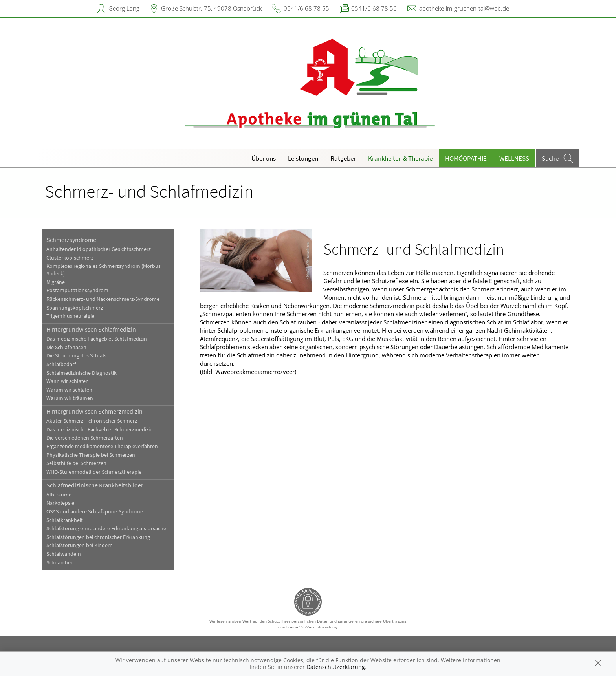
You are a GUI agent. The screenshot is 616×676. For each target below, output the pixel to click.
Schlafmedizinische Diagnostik (82, 373)
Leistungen (303, 158)
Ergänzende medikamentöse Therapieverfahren (102, 446)
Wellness (514, 158)
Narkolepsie (60, 503)
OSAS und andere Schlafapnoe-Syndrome (95, 512)
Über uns (264, 158)
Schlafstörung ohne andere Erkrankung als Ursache (106, 529)
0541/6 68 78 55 (306, 8)
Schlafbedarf (61, 364)
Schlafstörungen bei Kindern (80, 545)
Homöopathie (466, 158)
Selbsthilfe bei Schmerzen (76, 463)
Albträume (59, 495)
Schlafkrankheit (65, 520)
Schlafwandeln (64, 554)
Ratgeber (343, 158)
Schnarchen (60, 563)
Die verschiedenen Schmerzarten (85, 438)
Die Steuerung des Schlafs (76, 356)
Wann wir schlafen (68, 381)
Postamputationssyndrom (77, 290)
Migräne (56, 282)
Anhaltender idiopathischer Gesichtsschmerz (99, 249)
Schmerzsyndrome (71, 240)
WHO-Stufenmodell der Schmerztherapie (94, 472)
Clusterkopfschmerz (70, 258)
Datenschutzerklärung (336, 667)
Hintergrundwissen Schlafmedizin (91, 329)
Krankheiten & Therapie (400, 158)
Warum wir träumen (70, 398)
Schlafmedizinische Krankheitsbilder (95, 485)
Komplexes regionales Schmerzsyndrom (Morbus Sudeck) (104, 270)
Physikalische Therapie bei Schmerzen (91, 455)
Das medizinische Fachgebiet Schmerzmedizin (100, 430)
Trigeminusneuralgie (70, 316)
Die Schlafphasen (66, 347)
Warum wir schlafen (69, 390)
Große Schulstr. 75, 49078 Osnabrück (211, 8)
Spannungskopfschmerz (75, 308)
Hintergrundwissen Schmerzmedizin (94, 411)
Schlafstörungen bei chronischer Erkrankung (98, 537)
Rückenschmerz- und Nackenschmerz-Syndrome (103, 299)
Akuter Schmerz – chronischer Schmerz (92, 421)
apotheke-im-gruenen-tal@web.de (464, 8)
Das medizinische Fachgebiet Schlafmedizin (97, 339)
